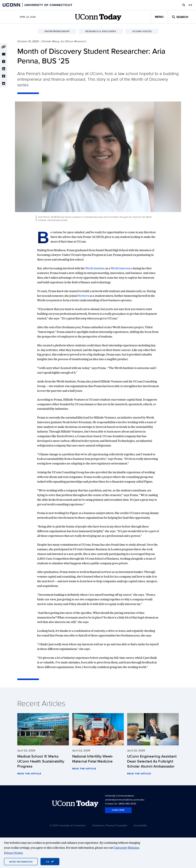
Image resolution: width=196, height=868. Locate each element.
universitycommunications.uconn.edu (125, 800)
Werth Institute (95, 268)
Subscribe (118, 810)
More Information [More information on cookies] (21, 862)
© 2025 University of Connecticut (68, 825)
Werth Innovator (121, 268)
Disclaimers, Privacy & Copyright (110, 825)
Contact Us (111, 804)
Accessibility (140, 825)
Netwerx (84, 296)
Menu (159, 17)
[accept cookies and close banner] (50, 862)
